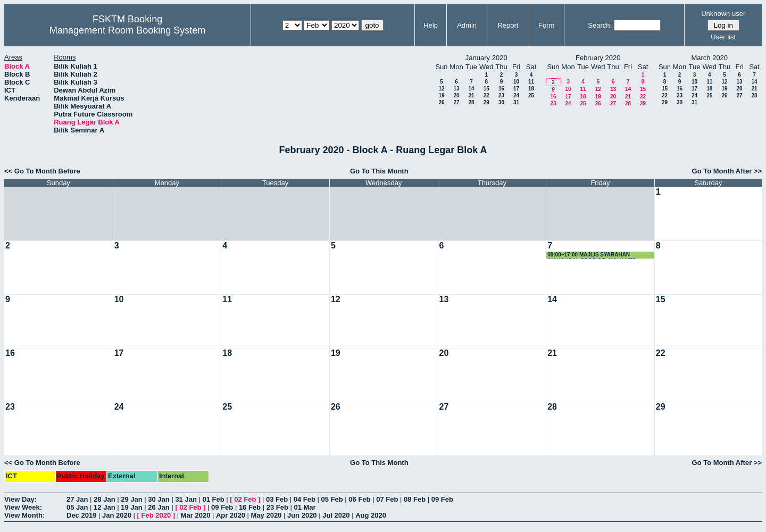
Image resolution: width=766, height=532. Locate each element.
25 (531, 95)
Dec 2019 (81, 515)
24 (516, 95)
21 (471, 95)
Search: (600, 25)
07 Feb (387, 499)
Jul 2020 (336, 515)
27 (456, 102)
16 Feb (250, 507)
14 (471, 89)
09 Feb (442, 499)
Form (546, 25)
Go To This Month (379, 171)
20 (456, 95)
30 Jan (159, 499)
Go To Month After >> (727, 171)
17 (516, 89)
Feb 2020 (156, 515)
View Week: (23, 507)
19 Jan (131, 507)
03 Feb (277, 499)
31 (516, 102)
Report (508, 25)
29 (486, 102)
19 (441, 95)
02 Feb (245, 499)
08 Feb (415, 499)
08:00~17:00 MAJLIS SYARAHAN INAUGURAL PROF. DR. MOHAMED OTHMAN (592, 255)
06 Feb (359, 499)
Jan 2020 (117, 515)
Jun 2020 (302, 515)
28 (471, 102)
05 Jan (77, 507)
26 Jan (159, 507)
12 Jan (104, 507)
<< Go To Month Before (42, 171)
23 (501, 95)
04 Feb (305, 499)
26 (441, 102)
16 (501, 89)
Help (431, 25)
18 (531, 89)
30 (501, 102)
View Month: (24, 515)
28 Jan (104, 499)
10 (516, 82)
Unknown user (723, 14)
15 (486, 89)
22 (486, 95)
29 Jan (131, 499)
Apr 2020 (231, 515)
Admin (467, 25)
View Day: (20, 499)
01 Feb (213, 499)
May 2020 (267, 515)
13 (456, 89)
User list (723, 37)
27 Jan (77, 499)
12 (441, 89)
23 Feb (277, 507)
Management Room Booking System (127, 30)
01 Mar (305, 507)
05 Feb (332, 499)
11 (531, 82)
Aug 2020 (371, 515)
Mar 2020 (196, 515)
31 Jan (186, 499)
